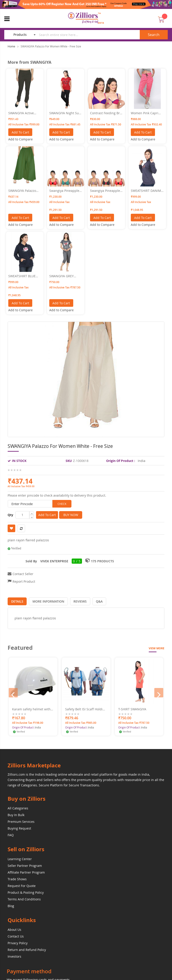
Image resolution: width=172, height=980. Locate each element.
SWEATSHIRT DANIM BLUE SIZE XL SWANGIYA (146, 191)
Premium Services (21, 821)
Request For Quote (22, 885)
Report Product (24, 581)
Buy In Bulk (16, 814)
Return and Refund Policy (27, 949)
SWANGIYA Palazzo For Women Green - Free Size (23, 191)
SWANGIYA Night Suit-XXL (66, 113)
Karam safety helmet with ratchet (31, 708)
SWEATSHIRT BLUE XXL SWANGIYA (22, 276)
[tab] (16, 600)
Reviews (75, 600)
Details (16, 600)
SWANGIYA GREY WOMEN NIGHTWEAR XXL (65, 276)
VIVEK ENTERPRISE (54, 561)
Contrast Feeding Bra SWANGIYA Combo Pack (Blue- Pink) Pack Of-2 (106, 113)
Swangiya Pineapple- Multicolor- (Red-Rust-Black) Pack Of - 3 (106, 191)
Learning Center (20, 858)
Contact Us (16, 935)
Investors (14, 955)
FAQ (11, 834)
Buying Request (19, 827)
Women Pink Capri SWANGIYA (145, 113)
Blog (11, 905)
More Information (45, 600)
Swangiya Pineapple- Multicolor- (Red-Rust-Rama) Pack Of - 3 (65, 191)
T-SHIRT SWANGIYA (132, 708)
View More (157, 647)
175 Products (102, 561)
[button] (20, 139)
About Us (14, 928)
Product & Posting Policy (26, 891)
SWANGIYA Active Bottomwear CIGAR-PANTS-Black (23, 113)
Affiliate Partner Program (26, 871)
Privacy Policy (18, 942)
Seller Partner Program (25, 865)
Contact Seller (23, 574)
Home (11, 46)
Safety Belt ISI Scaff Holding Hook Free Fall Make (86, 708)
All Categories (18, 807)
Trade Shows (17, 878)
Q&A (92, 600)
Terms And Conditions (24, 898)
